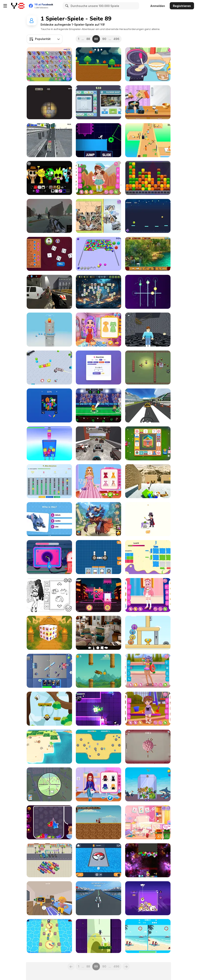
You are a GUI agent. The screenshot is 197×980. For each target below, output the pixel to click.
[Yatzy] (49, 254)
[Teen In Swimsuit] (148, 671)
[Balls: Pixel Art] (98, 860)
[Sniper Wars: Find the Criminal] (49, 784)
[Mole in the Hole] (49, 102)
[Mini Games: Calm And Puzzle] (148, 633)
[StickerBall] (98, 747)
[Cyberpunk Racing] (98, 443)
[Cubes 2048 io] (49, 367)
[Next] (126, 966)
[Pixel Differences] (148, 936)
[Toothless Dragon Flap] (98, 671)
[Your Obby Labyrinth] (148, 330)
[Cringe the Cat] (98, 595)
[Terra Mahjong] (98, 292)
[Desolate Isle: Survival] (49, 747)
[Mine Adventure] (49, 481)
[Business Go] (148, 443)
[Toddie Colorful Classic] (98, 178)
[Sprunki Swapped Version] (49, 178)
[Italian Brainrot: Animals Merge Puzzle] (148, 784)
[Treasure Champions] (49, 936)
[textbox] (45, 39)
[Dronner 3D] (98, 898)
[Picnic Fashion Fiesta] (98, 330)
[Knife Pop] (148, 747)
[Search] (66, 6)
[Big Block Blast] (49, 405)
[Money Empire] (98, 102)
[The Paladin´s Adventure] (98, 822)
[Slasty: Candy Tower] (49, 330)
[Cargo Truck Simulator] (49, 140)
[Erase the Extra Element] (148, 519)
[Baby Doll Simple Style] (49, 595)
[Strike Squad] (49, 671)
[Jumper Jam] (49, 709)
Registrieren (182, 6)
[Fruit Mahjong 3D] (49, 633)
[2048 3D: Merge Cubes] (49, 443)
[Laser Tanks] (98, 709)
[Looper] (148, 292)
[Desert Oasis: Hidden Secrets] (148, 254)
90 (104, 39)
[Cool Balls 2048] (148, 860)
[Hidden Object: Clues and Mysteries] (98, 633)
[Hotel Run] (148, 140)
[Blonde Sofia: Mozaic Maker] (98, 216)
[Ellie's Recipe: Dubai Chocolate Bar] (148, 102)
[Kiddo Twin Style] (148, 595)
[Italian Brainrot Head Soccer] (98, 405)
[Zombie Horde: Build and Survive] (148, 367)
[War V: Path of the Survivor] (49, 292)
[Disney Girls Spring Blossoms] (98, 481)
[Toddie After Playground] (148, 709)
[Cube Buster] (148, 178)
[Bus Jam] (49, 860)
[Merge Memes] (148, 898)
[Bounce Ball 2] (148, 216)
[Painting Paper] (148, 557)
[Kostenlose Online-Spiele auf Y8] (18, 6)
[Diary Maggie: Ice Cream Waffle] (148, 64)
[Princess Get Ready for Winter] (98, 784)
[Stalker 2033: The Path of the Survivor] (49, 216)
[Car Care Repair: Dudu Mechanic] (49, 557)
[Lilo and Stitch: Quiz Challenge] (49, 519)
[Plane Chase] (148, 405)
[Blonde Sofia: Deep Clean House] (148, 822)
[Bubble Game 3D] (98, 254)
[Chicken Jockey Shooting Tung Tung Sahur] (148, 481)
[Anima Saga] (98, 519)
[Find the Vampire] (49, 898)
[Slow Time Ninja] (98, 936)
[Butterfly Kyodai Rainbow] (49, 64)
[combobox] (45, 39)
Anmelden (158, 6)
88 (88, 39)
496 (116, 39)
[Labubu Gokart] (98, 64)
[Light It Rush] (98, 140)
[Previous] (71, 966)
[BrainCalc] (98, 367)
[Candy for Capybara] (49, 822)
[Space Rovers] (98, 557)
